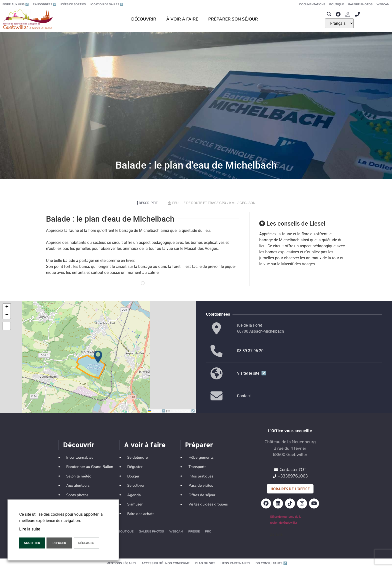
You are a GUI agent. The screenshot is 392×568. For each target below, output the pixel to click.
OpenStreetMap (183, 411)
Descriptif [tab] (147, 203)
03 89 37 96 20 (250, 351)
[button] (329, 14)
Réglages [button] (86, 543)
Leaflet (157, 411)
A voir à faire (145, 445)
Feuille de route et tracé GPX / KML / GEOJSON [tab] (212, 203)
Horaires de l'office (290, 489)
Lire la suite (30, 529)
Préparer (199, 445)
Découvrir (79, 445)
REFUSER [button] (59, 543)
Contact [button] (244, 396)
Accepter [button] (32, 543)
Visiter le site (252, 373)
